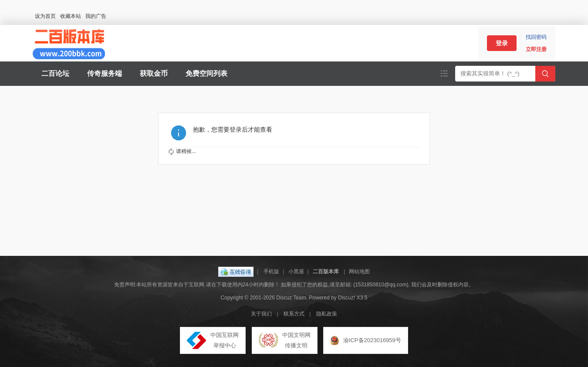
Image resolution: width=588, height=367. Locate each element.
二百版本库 (326, 272)
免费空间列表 (206, 73)
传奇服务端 (105, 73)
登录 (502, 43)
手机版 (271, 272)
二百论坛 (55, 73)
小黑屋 (296, 272)
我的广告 (96, 16)
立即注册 (536, 49)
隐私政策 (327, 314)
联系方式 (294, 314)
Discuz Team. (292, 298)
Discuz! (346, 298)
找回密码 (536, 37)
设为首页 (45, 16)
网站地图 (359, 272)
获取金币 (154, 73)
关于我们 (261, 314)
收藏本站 (71, 16)
